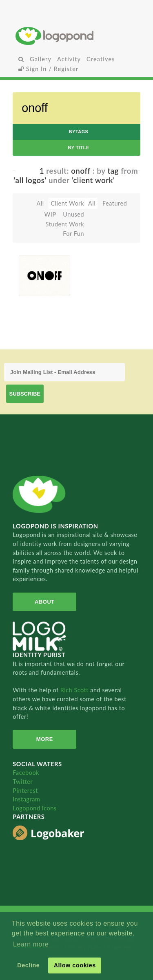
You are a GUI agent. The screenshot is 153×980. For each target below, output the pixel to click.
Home (76, 36)
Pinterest (25, 791)
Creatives (101, 59)
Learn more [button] (31, 944)
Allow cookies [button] (75, 965)
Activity (69, 59)
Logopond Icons (34, 808)
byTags (79, 132)
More (45, 739)
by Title (78, 148)
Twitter (23, 782)
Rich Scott (75, 690)
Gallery (41, 59)
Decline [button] (28, 965)
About (45, 602)
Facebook (26, 773)
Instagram (26, 799)
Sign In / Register (49, 69)
